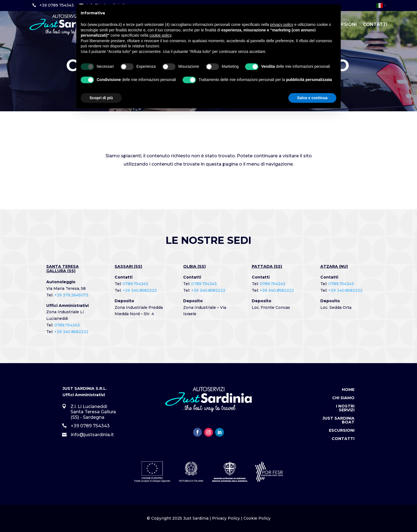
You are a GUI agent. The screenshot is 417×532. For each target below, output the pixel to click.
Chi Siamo (343, 398)
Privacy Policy (226, 518)
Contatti (375, 24)
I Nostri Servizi (345, 408)
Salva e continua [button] (312, 98)
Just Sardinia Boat (339, 420)
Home (348, 390)
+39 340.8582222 (71, 332)
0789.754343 (67, 325)
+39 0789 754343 (57, 5)
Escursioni (342, 431)
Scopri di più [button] (101, 98)
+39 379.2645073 (71, 295)
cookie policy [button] (160, 35)
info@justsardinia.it (92, 435)
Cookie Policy (257, 518)
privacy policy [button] (282, 25)
